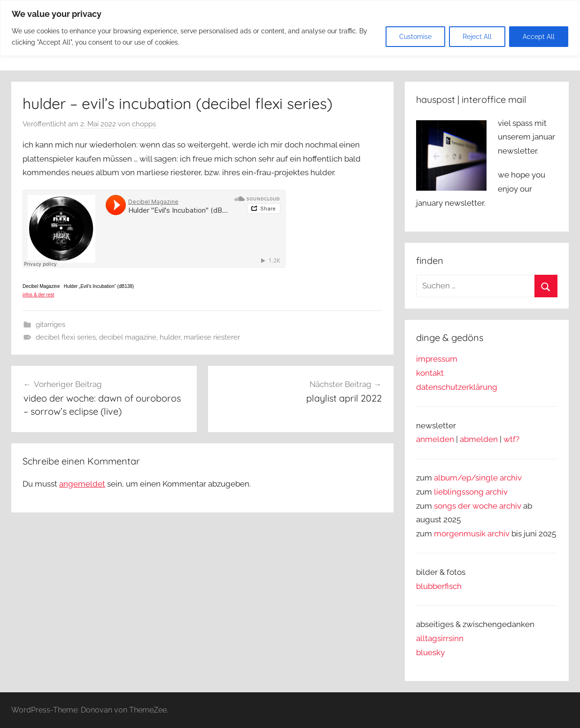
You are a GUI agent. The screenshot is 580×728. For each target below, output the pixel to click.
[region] (290, 28)
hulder (170, 337)
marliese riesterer (212, 337)
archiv (497, 492)
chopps (144, 124)
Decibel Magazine (41, 286)
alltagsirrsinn (440, 638)
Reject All (477, 37)
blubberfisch (439, 586)
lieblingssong (460, 492)
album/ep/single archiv (478, 478)
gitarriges (50, 325)
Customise (415, 37)
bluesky (430, 652)
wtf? (511, 439)
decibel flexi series (66, 337)
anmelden (435, 439)
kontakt (430, 373)
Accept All (539, 37)
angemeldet (82, 484)
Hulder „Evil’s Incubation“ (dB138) (99, 286)
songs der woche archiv (478, 506)
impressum (437, 359)
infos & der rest (38, 295)
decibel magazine (128, 337)
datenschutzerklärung (457, 387)
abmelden (479, 439)
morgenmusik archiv (472, 534)
